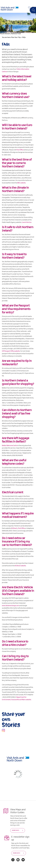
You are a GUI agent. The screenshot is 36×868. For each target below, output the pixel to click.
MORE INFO (16, 830)
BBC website (21, 183)
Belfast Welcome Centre (10, 446)
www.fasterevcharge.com (10, 606)
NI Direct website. (20, 566)
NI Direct (14, 528)
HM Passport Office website (11, 351)
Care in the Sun (27, 222)
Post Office (20, 150)
